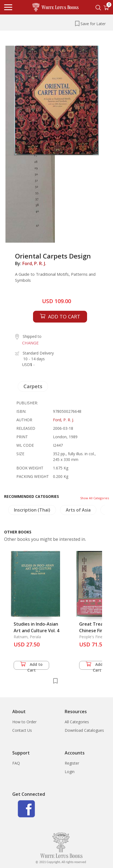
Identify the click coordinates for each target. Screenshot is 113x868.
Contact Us (22, 730)
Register (72, 763)
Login (70, 772)
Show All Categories (95, 498)
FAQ (16, 763)
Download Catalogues (84, 730)
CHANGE (30, 343)
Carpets (33, 386)
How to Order (24, 722)
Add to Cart (31, 666)
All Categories (77, 722)
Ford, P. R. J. (34, 263)
